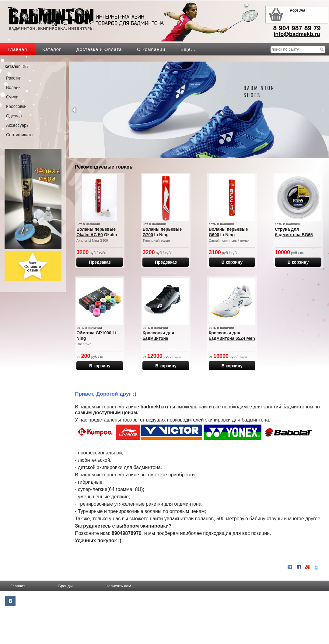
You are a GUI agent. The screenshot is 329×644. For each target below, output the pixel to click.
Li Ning (161, 235)
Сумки (12, 97)
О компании (151, 49)
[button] (74, 110)
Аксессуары (18, 125)
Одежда (14, 116)
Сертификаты (20, 135)
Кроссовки (16, 106)
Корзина (298, 10)
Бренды (65, 586)
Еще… (188, 49)
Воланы (14, 87)
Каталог (52, 49)
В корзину (232, 262)
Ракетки (14, 78)
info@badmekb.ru (297, 34)
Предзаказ (100, 262)
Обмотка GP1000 (94, 333)
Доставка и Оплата (99, 49)
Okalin (111, 235)
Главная (17, 49)
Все (26, 66)
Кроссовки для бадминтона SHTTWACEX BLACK (164, 338)
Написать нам (118, 586)
